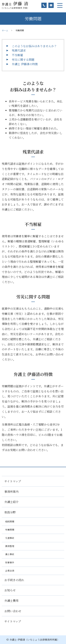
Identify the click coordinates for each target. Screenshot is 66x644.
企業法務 (10, 571)
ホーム (5, 30)
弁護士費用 (11, 601)
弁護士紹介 (11, 502)
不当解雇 (17, 55)
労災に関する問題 (23, 60)
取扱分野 (10, 512)
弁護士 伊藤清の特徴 (25, 64)
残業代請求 (19, 50)
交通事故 (10, 538)
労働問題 (10, 530)
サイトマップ (13, 481)
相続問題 (10, 521)
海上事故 (10, 554)
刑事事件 (10, 562)
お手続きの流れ (14, 580)
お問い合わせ (13, 611)
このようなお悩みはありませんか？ (34, 46)
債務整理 (10, 546)
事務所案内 (11, 492)
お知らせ (10, 590)
